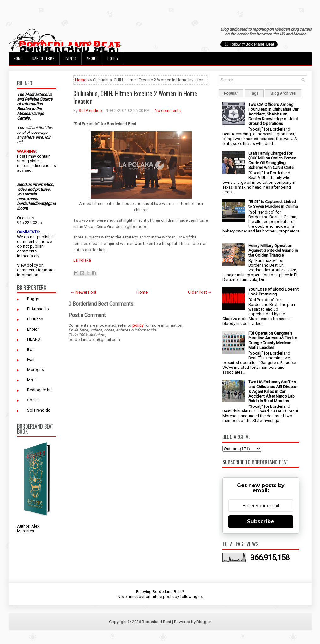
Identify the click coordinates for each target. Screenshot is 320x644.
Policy (113, 58)
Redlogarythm (40, 390)
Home (18, 58)
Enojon (33, 329)
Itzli (30, 349)
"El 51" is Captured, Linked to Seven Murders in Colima (273, 204)
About (92, 58)
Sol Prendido (39, 410)
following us (191, 596)
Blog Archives (283, 93)
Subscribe (261, 521)
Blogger (204, 622)
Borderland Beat (157, 622)
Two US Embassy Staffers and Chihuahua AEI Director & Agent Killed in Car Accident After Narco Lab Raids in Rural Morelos (273, 391)
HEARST (35, 339)
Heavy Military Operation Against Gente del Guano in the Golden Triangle (273, 250)
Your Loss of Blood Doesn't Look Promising (273, 292)
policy (32, 265)
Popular (231, 93)
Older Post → (200, 292)
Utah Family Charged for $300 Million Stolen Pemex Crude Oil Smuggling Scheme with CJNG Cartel (272, 160)
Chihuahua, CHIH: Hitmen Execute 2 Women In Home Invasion (135, 97)
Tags (254, 93)
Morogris (36, 370)
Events (71, 58)
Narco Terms (43, 58)
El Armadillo (38, 309)
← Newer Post (83, 292)
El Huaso (35, 319)
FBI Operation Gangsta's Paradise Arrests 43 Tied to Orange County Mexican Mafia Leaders (273, 340)
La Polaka (82, 260)
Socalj (33, 400)
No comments (168, 111)
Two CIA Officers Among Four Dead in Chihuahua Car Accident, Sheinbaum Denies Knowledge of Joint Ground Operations (273, 114)
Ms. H (32, 380)
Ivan (31, 359)
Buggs (33, 299)
